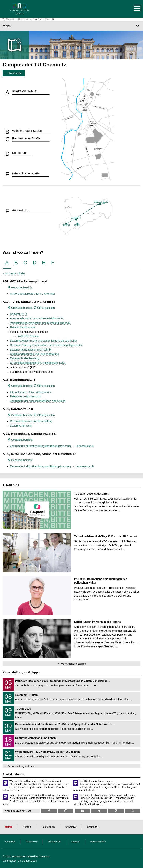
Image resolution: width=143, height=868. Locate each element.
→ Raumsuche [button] (14, 73)
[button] (133, 9)
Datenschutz (55, 842)
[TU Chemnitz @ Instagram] (66, 811)
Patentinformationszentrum (26, 396)
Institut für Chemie (28, 336)
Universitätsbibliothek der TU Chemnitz (33, 294)
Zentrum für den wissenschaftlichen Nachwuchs (38, 401)
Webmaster (9, 861)
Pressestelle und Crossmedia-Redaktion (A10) (37, 318)
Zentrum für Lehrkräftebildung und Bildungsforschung (41, 446)
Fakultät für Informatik (23, 327)
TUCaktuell (11, 485)
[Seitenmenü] (71, 26)
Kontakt (27, 827)
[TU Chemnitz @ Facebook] (49, 811)
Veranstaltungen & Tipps (21, 672)
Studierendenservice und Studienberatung (34, 354)
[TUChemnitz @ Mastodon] (116, 811)
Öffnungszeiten (44, 308)
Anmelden (10, 842)
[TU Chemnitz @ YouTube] (133, 811)
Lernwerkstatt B (85, 466)
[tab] (7, 263)
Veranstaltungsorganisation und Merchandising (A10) (41, 323)
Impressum (32, 842)
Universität (71, 827)
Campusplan (48, 827)
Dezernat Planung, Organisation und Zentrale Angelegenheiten (46, 345)
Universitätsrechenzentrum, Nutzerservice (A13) (38, 363)
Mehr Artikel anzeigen (73, 664)
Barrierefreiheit (98, 842)
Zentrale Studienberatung (25, 358)
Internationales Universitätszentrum (30, 392)
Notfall (9, 827)
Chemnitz (92, 827)
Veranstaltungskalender (22, 766)
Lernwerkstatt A (85, 446)
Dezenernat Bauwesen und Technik (31, 350)
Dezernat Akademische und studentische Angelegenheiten (44, 341)
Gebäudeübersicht (20, 287)
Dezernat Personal (21, 426)
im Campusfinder (15, 273)
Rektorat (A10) (19, 314)
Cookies (76, 842)
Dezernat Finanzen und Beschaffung (31, 421)
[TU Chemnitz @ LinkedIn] (82, 811)
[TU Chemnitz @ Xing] (99, 811)
